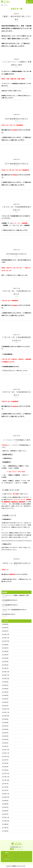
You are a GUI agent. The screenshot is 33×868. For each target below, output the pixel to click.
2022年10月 (5, 756)
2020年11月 (5, 794)
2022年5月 (5, 763)
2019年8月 (5, 824)
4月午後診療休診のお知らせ (10, 600)
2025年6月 (5, 651)
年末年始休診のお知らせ (9, 614)
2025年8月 (5, 645)
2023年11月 (5, 712)
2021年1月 (5, 790)
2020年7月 (5, 807)
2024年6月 (5, 689)
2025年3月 (5, 662)
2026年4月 (5, 624)
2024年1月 (5, 706)
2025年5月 (5, 655)
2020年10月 (5, 797)
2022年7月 (5, 760)
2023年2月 (5, 743)
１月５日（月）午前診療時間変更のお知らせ (14, 610)
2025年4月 (5, 658)
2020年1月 (5, 814)
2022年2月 (5, 770)
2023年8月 (5, 723)
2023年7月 (5, 726)
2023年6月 (5, 729)
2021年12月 (5, 773)
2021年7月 (5, 784)
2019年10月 (5, 821)
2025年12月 (5, 634)
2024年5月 (5, 692)
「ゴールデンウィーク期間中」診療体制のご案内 (15, 595)
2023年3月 (5, 740)
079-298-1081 (18, 849)
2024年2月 (5, 702)
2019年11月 (5, 817)
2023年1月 (5, 746)
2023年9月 (5, 719)
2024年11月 (5, 675)
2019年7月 (5, 828)
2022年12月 (5, 750)
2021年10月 (5, 780)
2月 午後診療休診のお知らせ (10, 605)
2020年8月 (5, 804)
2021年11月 (5, 777)
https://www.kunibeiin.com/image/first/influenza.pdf (17, 541)
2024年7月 (5, 685)
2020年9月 (5, 801)
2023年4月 (5, 736)
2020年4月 (5, 811)
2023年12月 (5, 709)
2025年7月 (5, 648)
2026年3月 (5, 628)
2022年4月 (5, 767)
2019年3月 (5, 831)
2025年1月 (5, 668)
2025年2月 (5, 665)
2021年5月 (5, 787)
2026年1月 (5, 631)
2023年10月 (5, 716)
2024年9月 (5, 682)
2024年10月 (5, 679)
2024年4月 (5, 695)
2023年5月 (5, 733)
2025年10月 (5, 641)
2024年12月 (5, 672)
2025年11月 (5, 638)
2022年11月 (5, 753)
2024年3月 (5, 699)
